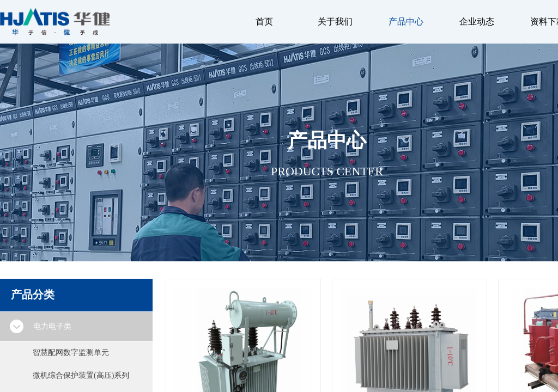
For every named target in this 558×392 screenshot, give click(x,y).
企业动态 (477, 22)
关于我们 (335, 22)
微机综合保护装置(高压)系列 (81, 375)
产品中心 (406, 22)
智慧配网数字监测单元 (71, 353)
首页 (264, 22)
